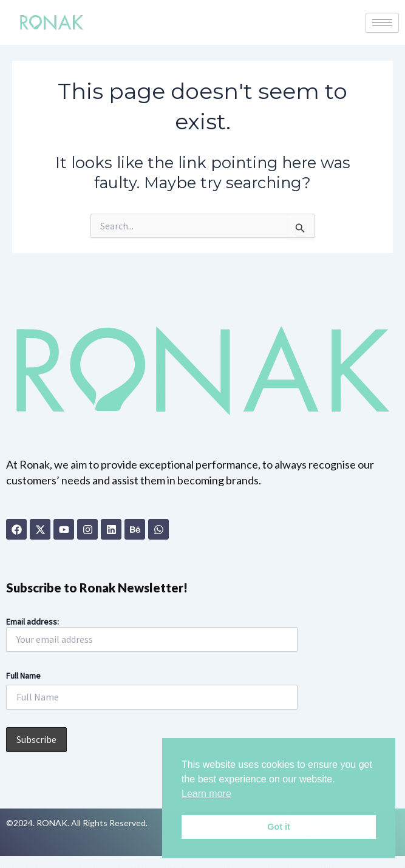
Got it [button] (279, 827)
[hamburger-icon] (382, 23)
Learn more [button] (206, 794)
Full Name (23, 676)
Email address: (152, 634)
